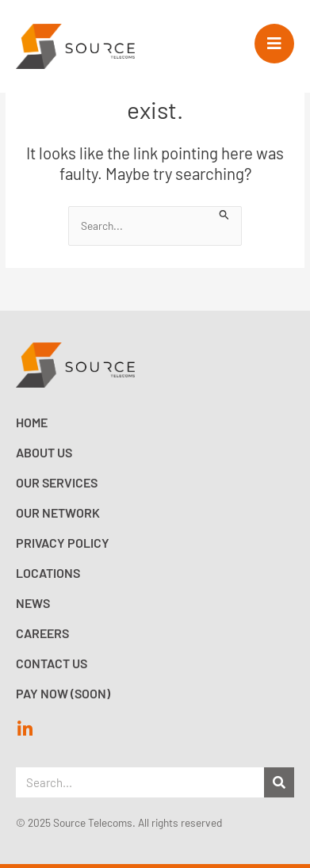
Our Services (57, 482)
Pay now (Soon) (63, 693)
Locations (48, 573)
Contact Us (52, 663)
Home (32, 422)
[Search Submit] (224, 213)
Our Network (58, 512)
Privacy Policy (63, 543)
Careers (42, 633)
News (33, 603)
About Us (44, 452)
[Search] (279, 782)
